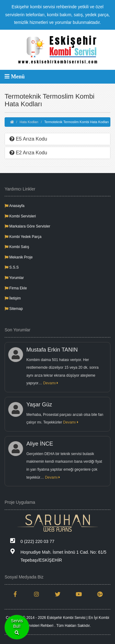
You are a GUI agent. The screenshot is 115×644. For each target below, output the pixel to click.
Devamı (51, 383)
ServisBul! (17, 627)
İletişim (13, 298)
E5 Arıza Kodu (28, 139)
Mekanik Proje (19, 257)
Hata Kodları (29, 122)
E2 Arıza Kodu (28, 153)
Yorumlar (14, 278)
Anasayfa (15, 206)
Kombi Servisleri (20, 216)
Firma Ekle (16, 288)
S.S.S (12, 267)
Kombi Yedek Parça (23, 237)
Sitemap (14, 309)
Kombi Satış (17, 247)
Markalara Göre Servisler (27, 226)
